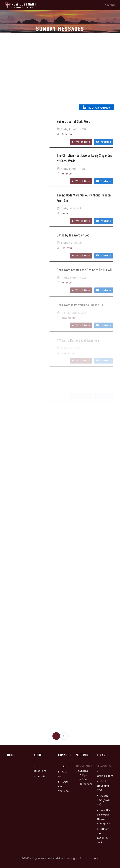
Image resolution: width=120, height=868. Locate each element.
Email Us (63, 774)
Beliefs (40, 776)
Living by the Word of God (73, 239)
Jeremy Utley (68, 176)
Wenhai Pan (67, 137)
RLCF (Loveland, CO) (103, 786)
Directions (40, 769)
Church (65, 217)
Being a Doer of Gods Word (74, 124)
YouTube (104, 145)
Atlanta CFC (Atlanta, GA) (103, 836)
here (96, 858)
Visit (62, 767)
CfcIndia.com (105, 774)
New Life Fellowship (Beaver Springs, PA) (104, 817)
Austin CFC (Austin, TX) (104, 800)
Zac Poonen (67, 252)
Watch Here (81, 145)
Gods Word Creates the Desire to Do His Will (85, 275)
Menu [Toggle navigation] (110, 5)
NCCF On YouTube (96, 107)
